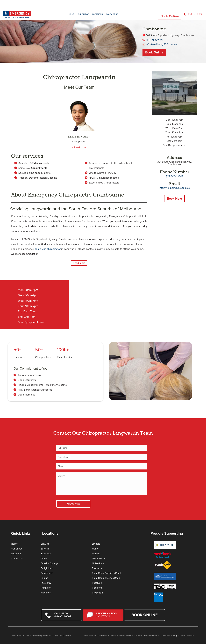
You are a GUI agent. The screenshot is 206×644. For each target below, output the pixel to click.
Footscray (46, 583)
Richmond (97, 588)
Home (71, 14)
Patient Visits (64, 357)
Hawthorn (46, 593)
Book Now (174, 199)
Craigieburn (47, 568)
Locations (97, 14)
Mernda (96, 554)
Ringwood (97, 593)
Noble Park (98, 563)
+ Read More (79, 147)
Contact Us (112, 14)
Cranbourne (47, 573)
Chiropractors (43, 357)
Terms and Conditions (53, 636)
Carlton (44, 558)
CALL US (195, 14)
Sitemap (68, 636)
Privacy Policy (18, 636)
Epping (44, 578)
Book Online (170, 16)
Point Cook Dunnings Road (107, 573)
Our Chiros (83, 14)
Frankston (46, 588)
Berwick (45, 544)
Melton (96, 549)
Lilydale (96, 544)
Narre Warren (99, 558)
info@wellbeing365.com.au (161, 44)
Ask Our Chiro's (108, 615)
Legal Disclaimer (34, 636)
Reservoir (97, 583)
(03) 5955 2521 (154, 40)
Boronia (45, 549)
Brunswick (46, 554)
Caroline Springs (49, 563)
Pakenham (98, 568)
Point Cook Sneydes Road (106, 578)
